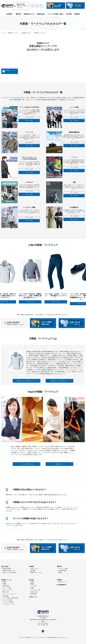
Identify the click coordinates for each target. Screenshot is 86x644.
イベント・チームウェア (9, 594)
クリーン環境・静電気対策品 (10, 598)
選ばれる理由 (5, 566)
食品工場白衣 (6, 586)
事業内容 (18, 14)
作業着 (4, 582)
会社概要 (33, 570)
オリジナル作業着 (7, 600)
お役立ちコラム (33, 597)
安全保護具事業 (62, 570)
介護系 (32, 588)
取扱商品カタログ (29, 14)
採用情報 (77, 14)
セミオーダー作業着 (8, 602)
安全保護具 (6, 596)
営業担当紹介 (41, 14)
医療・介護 (6, 592)
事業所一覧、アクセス (36, 572)
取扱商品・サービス (13, 33)
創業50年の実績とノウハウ (10, 570)
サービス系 (33, 586)
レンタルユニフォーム (8, 604)
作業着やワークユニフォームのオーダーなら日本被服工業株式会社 (42, 637)
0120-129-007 (13, 547)
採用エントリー (62, 582)
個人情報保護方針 (62, 585)
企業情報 (31, 566)
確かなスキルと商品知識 (9, 572)
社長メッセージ (35, 568)
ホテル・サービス (7, 590)
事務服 (4, 584)
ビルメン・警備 (7, 588)
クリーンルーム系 (35, 590)
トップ (3, 33)
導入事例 (69, 14)
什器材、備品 (34, 592)
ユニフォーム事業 (63, 568)
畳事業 (60, 572)
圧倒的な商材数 (7, 568)
